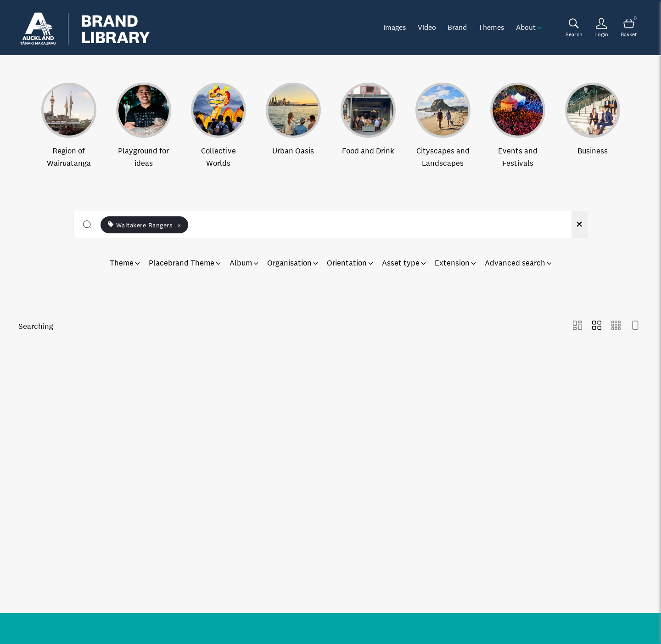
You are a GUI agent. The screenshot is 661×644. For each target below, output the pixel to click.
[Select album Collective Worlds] (218, 126)
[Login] (601, 28)
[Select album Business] (593, 126)
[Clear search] (579, 225)
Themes (491, 27)
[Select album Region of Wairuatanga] (69, 126)
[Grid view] (597, 326)
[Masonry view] (577, 326)
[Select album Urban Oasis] (293, 126)
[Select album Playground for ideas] (144, 126)
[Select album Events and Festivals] (518, 126)
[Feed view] (635, 326)
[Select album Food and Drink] (368, 126)
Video (427, 27)
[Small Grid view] (616, 326)
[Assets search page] (574, 28)
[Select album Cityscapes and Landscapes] (443, 126)
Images (395, 27)
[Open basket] (629, 28)
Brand (457, 27)
